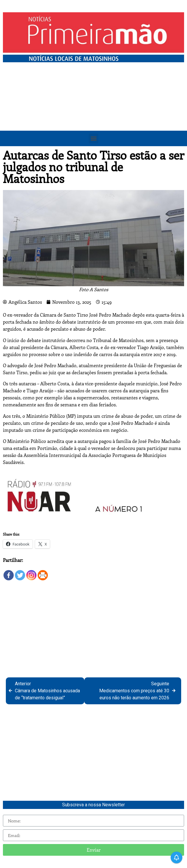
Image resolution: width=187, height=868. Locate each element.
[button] (93, 138)
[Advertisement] (93, 109)
